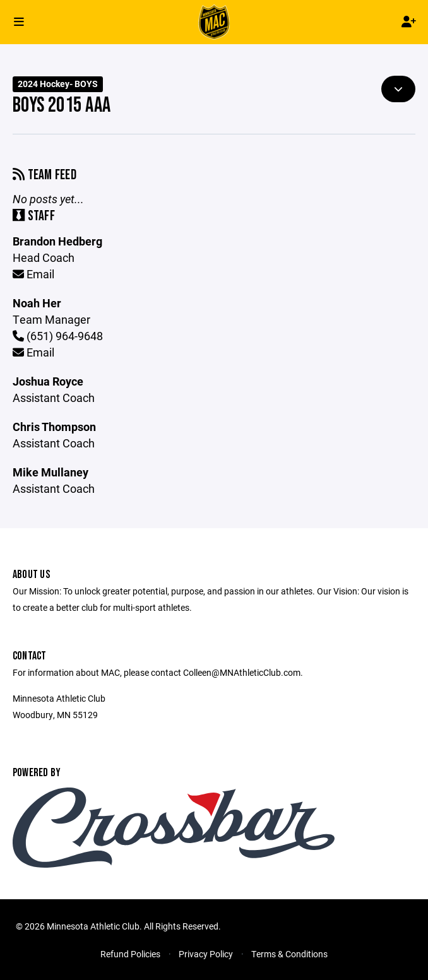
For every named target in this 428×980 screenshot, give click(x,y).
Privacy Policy (206, 954)
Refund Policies (130, 954)
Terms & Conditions (289, 954)
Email (33, 274)
